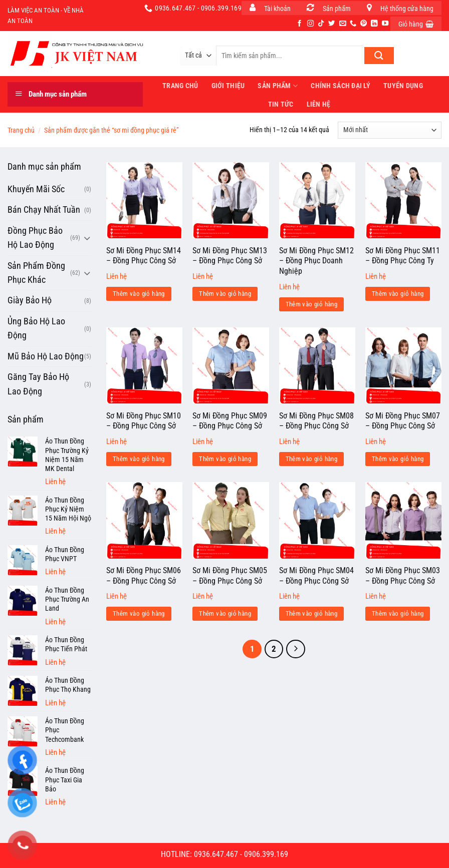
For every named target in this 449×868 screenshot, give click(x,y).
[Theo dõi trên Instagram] (310, 24)
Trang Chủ (180, 86)
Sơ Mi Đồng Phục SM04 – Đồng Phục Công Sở (316, 576)
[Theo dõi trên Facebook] (299, 24)
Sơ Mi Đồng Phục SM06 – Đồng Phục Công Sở (144, 576)
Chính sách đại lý (341, 86)
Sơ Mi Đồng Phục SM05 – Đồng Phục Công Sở (230, 576)
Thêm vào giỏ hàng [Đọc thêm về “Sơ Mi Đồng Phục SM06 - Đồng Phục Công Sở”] (139, 613)
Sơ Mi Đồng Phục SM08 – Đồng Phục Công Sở (316, 421)
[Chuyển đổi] (87, 238)
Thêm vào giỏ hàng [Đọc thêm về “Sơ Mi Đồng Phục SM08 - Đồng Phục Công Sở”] (312, 459)
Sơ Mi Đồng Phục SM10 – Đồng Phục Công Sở (144, 421)
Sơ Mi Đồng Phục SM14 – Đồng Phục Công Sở (144, 256)
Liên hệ (319, 104)
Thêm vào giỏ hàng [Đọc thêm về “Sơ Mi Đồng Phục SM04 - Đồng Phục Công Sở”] (312, 613)
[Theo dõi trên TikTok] (321, 24)
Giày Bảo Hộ (30, 300)
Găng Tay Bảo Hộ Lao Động (38, 384)
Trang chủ (21, 130)
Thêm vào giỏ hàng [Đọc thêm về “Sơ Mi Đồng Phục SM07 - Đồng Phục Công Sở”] (398, 459)
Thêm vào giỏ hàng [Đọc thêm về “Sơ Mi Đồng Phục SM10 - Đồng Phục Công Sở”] (139, 459)
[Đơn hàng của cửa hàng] (390, 130)
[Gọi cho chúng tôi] (353, 24)
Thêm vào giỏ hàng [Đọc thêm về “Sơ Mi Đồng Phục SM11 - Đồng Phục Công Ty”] (398, 294)
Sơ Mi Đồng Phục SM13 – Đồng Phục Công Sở (230, 256)
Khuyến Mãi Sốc (36, 189)
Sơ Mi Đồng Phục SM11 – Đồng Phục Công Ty (403, 256)
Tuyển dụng (403, 86)
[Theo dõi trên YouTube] (385, 24)
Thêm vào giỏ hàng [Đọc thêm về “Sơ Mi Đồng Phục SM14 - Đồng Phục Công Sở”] (139, 294)
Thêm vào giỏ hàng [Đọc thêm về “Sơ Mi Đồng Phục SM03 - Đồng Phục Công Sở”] (398, 613)
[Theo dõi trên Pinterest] (364, 24)
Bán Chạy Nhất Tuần (44, 210)
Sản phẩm (278, 86)
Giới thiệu (228, 86)
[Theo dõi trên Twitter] (331, 24)
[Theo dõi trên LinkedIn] (374, 24)
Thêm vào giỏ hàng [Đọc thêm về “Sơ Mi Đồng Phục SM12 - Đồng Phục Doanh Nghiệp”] (312, 304)
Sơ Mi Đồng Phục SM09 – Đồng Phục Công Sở (230, 421)
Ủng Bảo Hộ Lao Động (36, 328)
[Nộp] (379, 56)
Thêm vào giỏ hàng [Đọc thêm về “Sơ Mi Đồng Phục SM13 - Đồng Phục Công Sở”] (225, 294)
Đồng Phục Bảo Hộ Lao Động (35, 238)
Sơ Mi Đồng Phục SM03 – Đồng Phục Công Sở (403, 576)
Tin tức (281, 104)
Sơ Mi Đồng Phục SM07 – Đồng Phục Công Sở (403, 421)
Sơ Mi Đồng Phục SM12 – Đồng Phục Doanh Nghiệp (316, 261)
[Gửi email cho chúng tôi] (343, 24)
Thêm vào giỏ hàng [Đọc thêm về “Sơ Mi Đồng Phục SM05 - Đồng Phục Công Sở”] (225, 613)
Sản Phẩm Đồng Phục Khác (36, 273)
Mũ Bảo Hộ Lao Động (46, 356)
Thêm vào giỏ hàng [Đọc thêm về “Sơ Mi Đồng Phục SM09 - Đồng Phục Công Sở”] (225, 459)
